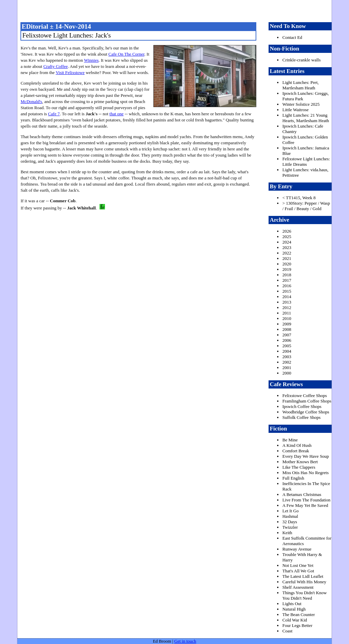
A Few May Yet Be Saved (305, 505)
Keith (287, 533)
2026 (287, 231)
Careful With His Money (304, 582)
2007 (287, 335)
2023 (287, 247)
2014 (287, 297)
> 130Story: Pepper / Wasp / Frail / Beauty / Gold (306, 206)
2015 (287, 291)
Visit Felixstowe (70, 72)
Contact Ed (292, 37)
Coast (287, 631)
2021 (287, 258)
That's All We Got (298, 571)
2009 (287, 324)
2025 (287, 237)
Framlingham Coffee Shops (307, 401)
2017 (287, 280)
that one (117, 114)
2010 (287, 318)
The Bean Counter (298, 614)
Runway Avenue (297, 549)
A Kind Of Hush (297, 445)
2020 (287, 264)
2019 (287, 269)
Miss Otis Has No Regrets (305, 473)
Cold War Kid (294, 620)
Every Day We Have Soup (306, 456)
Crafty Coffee (56, 66)
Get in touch (185, 641)
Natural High (294, 609)
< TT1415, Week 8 (299, 198)
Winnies (91, 60)
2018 (287, 275)
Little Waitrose (295, 110)
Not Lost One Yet (298, 565)
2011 (287, 313)
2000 (287, 373)
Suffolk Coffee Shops (301, 417)
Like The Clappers (299, 467)
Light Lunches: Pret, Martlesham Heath (300, 85)
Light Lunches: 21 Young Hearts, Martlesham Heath (306, 118)
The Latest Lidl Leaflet (303, 576)
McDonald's (31, 101)
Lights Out (292, 604)
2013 (287, 302)
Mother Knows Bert (300, 462)
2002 (287, 362)
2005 (287, 346)
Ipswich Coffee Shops (302, 406)
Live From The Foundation (306, 500)
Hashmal (290, 516)
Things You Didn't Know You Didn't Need (304, 595)
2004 (287, 351)
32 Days (290, 522)
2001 (287, 368)
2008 (287, 329)
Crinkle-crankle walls (301, 60)
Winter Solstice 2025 (301, 104)
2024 (287, 242)
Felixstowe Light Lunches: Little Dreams (306, 162)
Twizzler (290, 527)
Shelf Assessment (298, 587)
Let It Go (290, 511)
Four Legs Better (297, 625)
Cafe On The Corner (126, 54)
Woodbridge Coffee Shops (306, 412)
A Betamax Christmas (302, 494)
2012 (287, 308)
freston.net (177, 10)
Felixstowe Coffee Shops (304, 396)
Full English (293, 478)
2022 (287, 253)
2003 (287, 357)
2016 (287, 286)
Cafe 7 (54, 114)
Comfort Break (295, 451)
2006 (287, 340)
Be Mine (290, 440)
